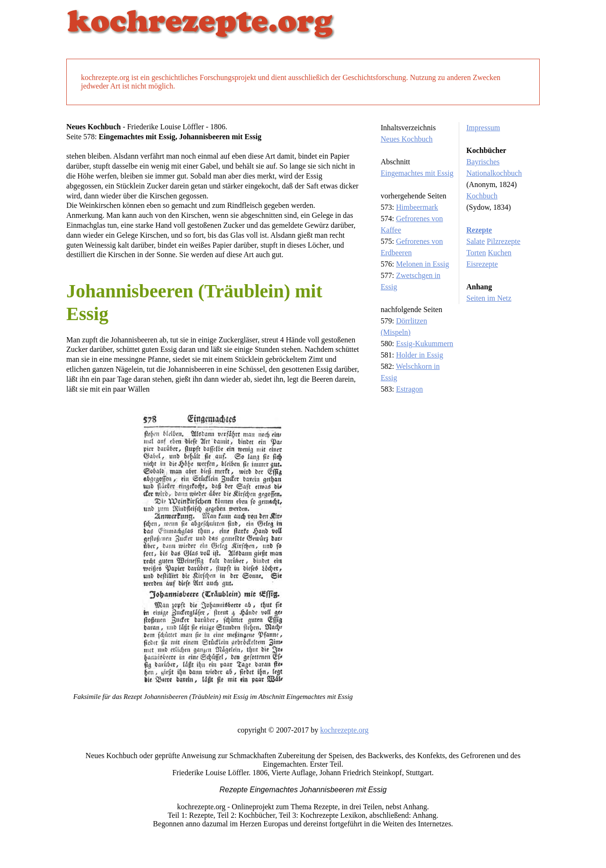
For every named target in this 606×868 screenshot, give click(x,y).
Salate (476, 241)
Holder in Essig (419, 355)
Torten (476, 253)
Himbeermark (417, 207)
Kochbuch (482, 196)
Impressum (483, 128)
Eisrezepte (482, 264)
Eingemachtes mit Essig (417, 173)
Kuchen (500, 253)
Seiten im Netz (489, 298)
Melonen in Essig (422, 264)
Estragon (409, 389)
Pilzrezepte (504, 241)
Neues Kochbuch (407, 139)
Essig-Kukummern (424, 344)
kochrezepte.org (344, 730)
